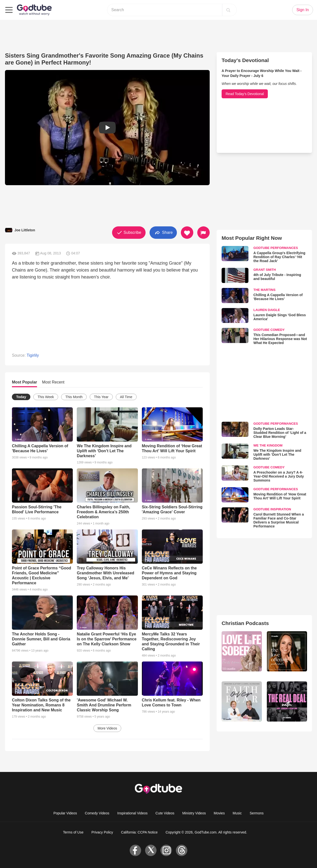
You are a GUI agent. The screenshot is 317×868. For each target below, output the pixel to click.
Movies (219, 813)
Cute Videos (165, 813)
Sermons (257, 813)
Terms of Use (73, 832)
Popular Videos (65, 813)
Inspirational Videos (132, 813)
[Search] (228, 10)
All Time (126, 397)
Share (163, 233)
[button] (107, 128)
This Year (101, 397)
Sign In (303, 10)
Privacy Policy (102, 832)
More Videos (107, 728)
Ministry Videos (194, 813)
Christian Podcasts (245, 623)
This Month (74, 397)
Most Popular (24, 382)
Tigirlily (33, 355)
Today (21, 397)
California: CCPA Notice (139, 832)
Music (237, 813)
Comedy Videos (97, 813)
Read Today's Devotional (245, 94)
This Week (46, 397)
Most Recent (53, 382)
